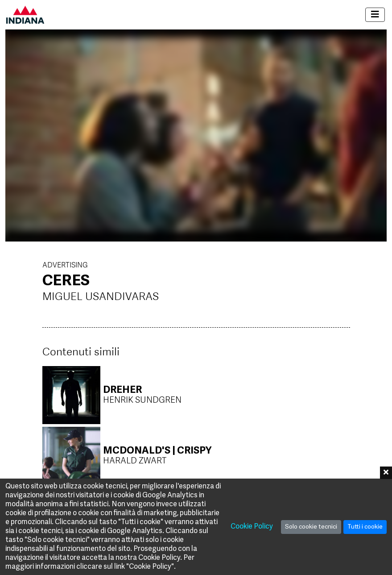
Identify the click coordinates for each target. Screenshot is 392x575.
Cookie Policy (252, 527)
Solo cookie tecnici (311, 527)
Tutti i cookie (365, 527)
